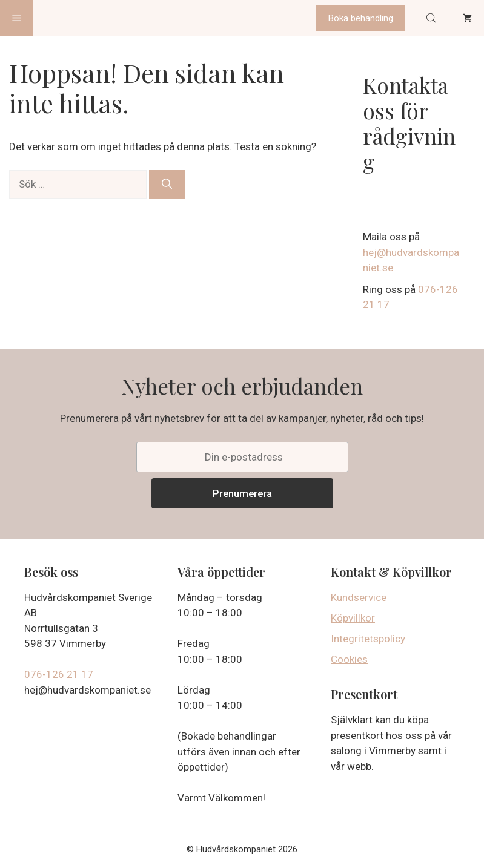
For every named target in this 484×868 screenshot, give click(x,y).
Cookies (349, 659)
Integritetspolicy (368, 639)
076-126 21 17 (59, 674)
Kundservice (359, 597)
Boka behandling (361, 18)
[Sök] (167, 185)
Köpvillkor (353, 618)
